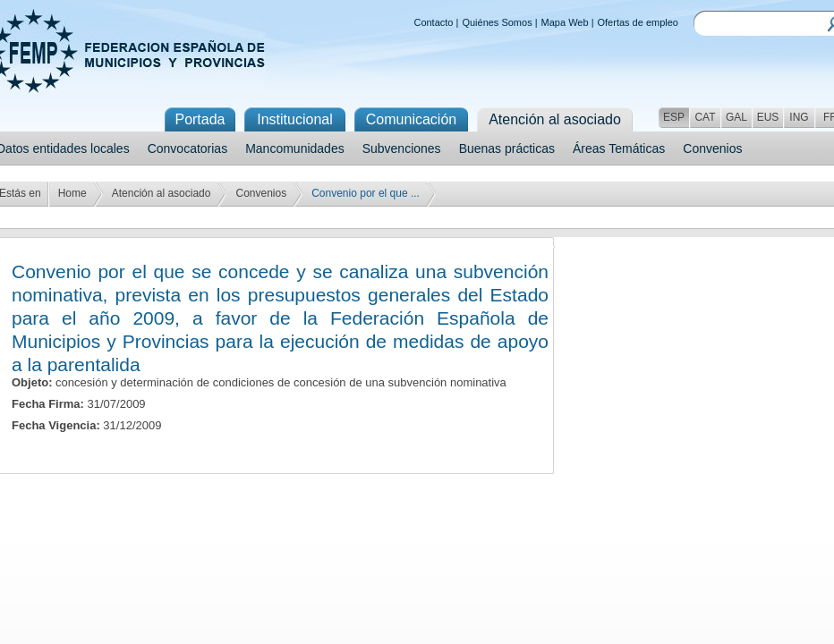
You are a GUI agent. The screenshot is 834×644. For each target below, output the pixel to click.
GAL (736, 117)
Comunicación (411, 119)
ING (799, 117)
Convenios (712, 148)
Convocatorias (188, 148)
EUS (768, 117)
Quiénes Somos (497, 22)
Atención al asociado (162, 193)
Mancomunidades (295, 148)
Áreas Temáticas (619, 148)
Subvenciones (402, 148)
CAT (705, 117)
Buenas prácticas (507, 148)
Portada (200, 119)
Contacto (433, 22)
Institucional (295, 119)
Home (72, 193)
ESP (674, 117)
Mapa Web (565, 22)
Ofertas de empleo (638, 22)
